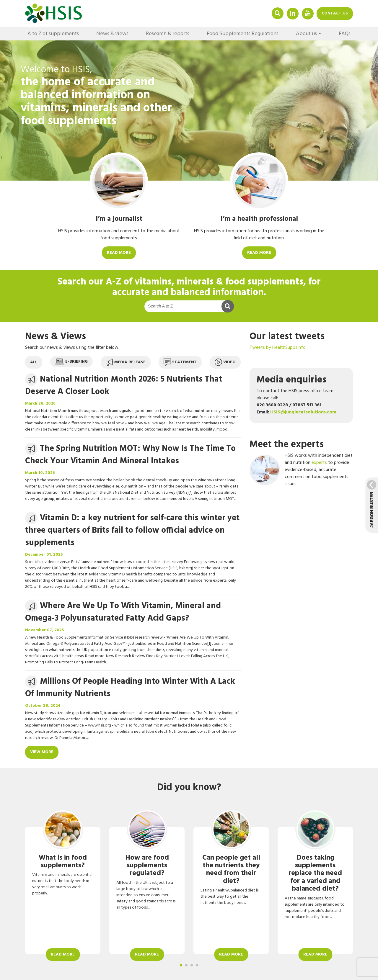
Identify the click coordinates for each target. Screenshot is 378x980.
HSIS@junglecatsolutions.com (303, 412)
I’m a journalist (119, 219)
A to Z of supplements (53, 34)
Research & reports (168, 34)
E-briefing (71, 362)
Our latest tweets (287, 337)
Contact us (335, 13)
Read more (119, 253)
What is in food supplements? (63, 862)
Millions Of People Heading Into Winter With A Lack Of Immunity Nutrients (130, 688)
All (34, 362)
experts (319, 463)
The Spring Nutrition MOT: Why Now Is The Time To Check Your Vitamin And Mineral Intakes (130, 455)
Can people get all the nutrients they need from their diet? (231, 869)
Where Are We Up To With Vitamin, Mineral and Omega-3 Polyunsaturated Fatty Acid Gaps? (123, 612)
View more (42, 752)
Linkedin (293, 13)
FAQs (345, 34)
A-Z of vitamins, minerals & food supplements (205, 282)
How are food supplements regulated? (147, 866)
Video (225, 362)
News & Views (56, 337)
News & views (112, 34)
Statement (180, 362)
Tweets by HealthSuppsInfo (278, 348)
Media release (126, 362)
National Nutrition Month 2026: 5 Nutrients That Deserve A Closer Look (124, 386)
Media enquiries (291, 380)
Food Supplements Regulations (243, 34)
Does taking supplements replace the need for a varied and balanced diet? (315, 873)
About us (306, 34)
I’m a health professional (259, 219)
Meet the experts (287, 445)
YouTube (308, 13)
